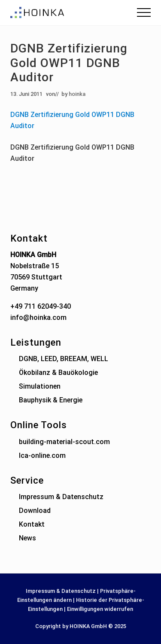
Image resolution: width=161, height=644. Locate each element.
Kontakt (32, 524)
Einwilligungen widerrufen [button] (100, 609)
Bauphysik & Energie (51, 400)
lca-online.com (42, 455)
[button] (144, 12)
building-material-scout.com (64, 442)
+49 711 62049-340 (41, 306)
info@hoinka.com (38, 317)
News (27, 538)
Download (35, 511)
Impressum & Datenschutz (61, 497)
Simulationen (40, 386)
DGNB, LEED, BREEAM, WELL (64, 359)
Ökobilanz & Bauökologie (58, 373)
